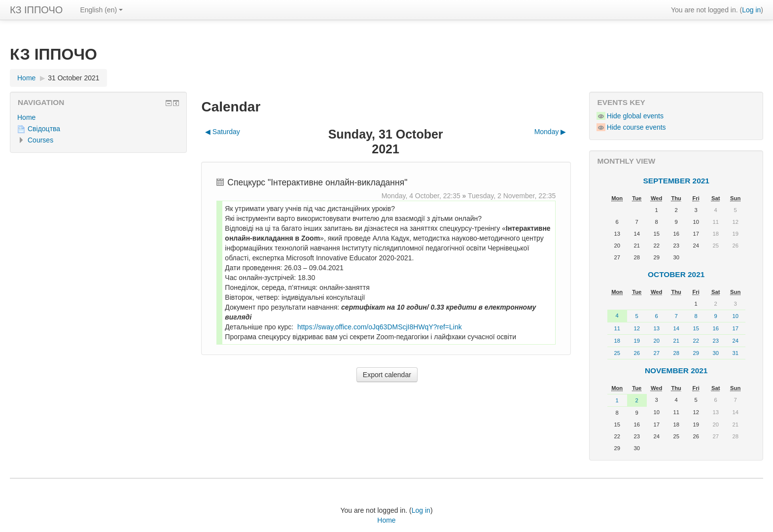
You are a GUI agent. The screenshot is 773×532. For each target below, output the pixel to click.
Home (26, 117)
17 (735, 328)
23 (715, 341)
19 (636, 341)
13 (656, 328)
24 (735, 341)
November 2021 (676, 371)
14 (676, 328)
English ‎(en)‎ (101, 10)
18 (617, 341)
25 (617, 353)
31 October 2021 (73, 78)
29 (696, 353)
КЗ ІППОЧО (36, 10)
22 (696, 341)
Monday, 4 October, (412, 196)
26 (636, 353)
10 (735, 316)
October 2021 (676, 274)
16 (715, 328)
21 (676, 341)
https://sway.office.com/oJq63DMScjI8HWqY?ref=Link (380, 327)
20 (656, 341)
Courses (40, 140)
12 (636, 328)
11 (617, 328)
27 (656, 353)
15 (696, 328)
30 (715, 353)
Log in (751, 10)
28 (676, 353)
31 (735, 353)
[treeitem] (98, 117)
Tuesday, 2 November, (503, 196)
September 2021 (676, 181)
